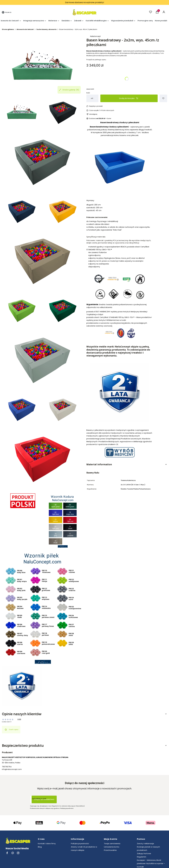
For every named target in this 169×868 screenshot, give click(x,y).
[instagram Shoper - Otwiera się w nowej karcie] (18, 853)
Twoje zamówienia (112, 844)
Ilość (88, 93)
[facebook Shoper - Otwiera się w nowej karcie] (7, 853)
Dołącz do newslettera (44, 799)
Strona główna (8, 29)
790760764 (7, 767)
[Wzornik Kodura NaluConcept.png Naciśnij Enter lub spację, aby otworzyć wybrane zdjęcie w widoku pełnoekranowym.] (63, 521)
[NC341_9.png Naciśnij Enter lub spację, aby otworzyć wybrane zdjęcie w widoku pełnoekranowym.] (42, 65)
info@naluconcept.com (12, 769)
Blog (40, 847)
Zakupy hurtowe (144, 853)
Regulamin (142, 857)
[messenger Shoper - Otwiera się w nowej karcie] (13, 853)
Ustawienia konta (112, 847)
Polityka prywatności (80, 844)
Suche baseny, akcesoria (46, 29)
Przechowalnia (110, 850)
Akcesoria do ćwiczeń (25, 29)
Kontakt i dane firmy (47, 844)
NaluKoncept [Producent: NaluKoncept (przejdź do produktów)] (95, 36)
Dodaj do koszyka (129, 98)
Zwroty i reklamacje (145, 844)
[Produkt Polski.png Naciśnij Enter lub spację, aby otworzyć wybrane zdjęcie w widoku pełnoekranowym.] (22, 501)
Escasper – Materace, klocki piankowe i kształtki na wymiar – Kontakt (151, 863)
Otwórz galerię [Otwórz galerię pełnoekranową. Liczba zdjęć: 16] (69, 90)
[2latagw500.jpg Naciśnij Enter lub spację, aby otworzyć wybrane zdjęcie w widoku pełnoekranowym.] (22, 686)
